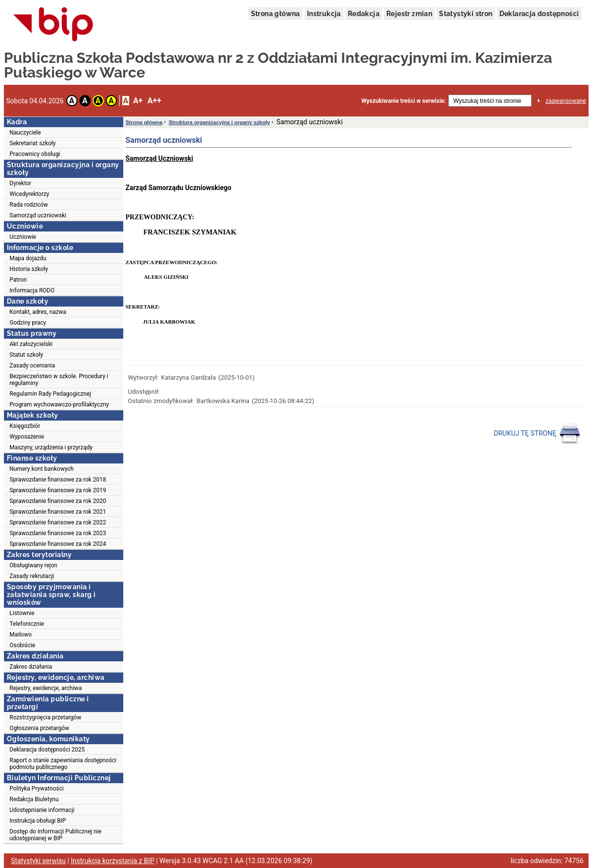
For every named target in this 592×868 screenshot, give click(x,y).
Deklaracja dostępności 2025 (47, 750)
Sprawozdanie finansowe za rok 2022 (58, 522)
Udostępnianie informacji (42, 810)
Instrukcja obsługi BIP (38, 821)
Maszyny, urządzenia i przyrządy (51, 447)
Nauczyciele (25, 133)
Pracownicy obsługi (35, 154)
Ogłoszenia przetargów (40, 728)
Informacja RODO (32, 290)
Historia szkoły (29, 269)
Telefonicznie (27, 624)
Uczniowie (23, 237)
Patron (18, 280)
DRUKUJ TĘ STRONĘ (537, 434)
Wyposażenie (27, 437)
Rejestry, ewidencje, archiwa (46, 688)
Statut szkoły (27, 355)
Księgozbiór (25, 426)
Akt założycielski (31, 344)
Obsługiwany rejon (34, 565)
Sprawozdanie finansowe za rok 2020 (58, 501)
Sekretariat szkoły (33, 143)
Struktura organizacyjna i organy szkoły (219, 122)
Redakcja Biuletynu (34, 799)
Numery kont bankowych (42, 469)
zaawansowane (566, 101)
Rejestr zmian (409, 14)
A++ (154, 101)
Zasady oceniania (33, 366)
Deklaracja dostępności (539, 14)
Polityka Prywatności (37, 789)
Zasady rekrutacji (32, 576)
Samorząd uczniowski (38, 215)
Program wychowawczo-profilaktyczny (59, 405)
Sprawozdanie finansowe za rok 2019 (58, 490)
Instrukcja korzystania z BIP (112, 861)
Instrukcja (324, 14)
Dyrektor (21, 183)
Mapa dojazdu (28, 258)
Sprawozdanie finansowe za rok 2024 (58, 544)
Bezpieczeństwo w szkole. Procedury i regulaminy (59, 380)
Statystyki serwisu (39, 861)
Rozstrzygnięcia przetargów (46, 717)
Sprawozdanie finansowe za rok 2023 (58, 533)
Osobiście (23, 645)
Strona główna (276, 14)
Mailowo (21, 635)
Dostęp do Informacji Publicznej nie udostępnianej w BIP (56, 835)
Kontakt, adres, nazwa (38, 312)
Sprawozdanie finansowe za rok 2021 (58, 512)
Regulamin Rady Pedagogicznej (50, 394)
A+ (138, 101)
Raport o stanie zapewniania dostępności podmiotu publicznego (63, 764)
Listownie (22, 613)
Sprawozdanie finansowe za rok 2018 (58, 480)
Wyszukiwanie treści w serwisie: (404, 101)
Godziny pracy (28, 323)
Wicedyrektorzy (29, 194)
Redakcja (364, 14)
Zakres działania (31, 667)
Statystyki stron (466, 14)
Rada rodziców (29, 205)
